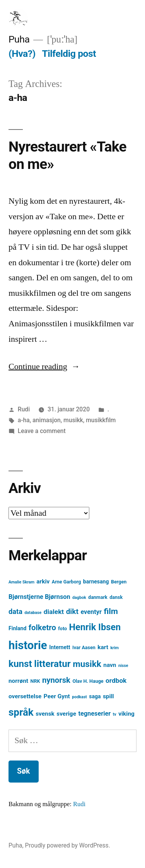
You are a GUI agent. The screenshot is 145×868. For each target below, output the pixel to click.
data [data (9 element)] (15, 611)
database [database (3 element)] (33, 613)
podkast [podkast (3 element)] (79, 697)
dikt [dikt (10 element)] (72, 611)
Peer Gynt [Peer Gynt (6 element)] (57, 696)
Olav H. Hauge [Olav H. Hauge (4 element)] (88, 681)
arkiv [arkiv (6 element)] (43, 582)
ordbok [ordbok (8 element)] (116, 680)
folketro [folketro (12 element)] (42, 628)
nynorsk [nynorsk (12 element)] (56, 680)
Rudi (24, 409)
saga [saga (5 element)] (95, 696)
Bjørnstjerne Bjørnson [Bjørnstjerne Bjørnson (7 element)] (39, 597)
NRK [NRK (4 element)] (35, 681)
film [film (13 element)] (111, 611)
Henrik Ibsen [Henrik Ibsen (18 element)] (95, 627)
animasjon (47, 420)
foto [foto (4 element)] (62, 628)
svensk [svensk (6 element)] (45, 714)
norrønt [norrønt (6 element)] (18, 681)
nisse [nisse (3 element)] (123, 666)
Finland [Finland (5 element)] (17, 628)
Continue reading (44, 367)
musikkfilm (101, 420)
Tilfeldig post (69, 54)
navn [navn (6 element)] (110, 665)
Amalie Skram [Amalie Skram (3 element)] (21, 582)
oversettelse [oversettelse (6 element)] (25, 696)
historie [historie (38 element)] (28, 645)
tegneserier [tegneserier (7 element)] (94, 714)
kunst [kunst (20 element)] (20, 664)
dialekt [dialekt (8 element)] (54, 612)
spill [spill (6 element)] (108, 696)
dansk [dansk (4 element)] (116, 597)
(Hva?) (22, 54)
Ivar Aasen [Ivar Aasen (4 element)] (84, 647)
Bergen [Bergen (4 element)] (119, 582)
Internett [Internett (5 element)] (60, 647)
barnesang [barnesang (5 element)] (96, 582)
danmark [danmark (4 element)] (98, 597)
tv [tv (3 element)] (115, 714)
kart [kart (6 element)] (103, 647)
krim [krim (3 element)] (114, 648)
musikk (73, 420)
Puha (19, 39)
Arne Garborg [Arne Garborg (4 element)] (67, 582)
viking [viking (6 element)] (126, 714)
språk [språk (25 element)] (21, 712)
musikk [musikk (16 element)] (87, 664)
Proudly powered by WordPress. (68, 845)
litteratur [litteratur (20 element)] (52, 664)
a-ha (24, 420)
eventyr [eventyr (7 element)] (91, 612)
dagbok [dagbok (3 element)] (79, 598)
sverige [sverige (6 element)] (66, 714)
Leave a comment (42, 431)
